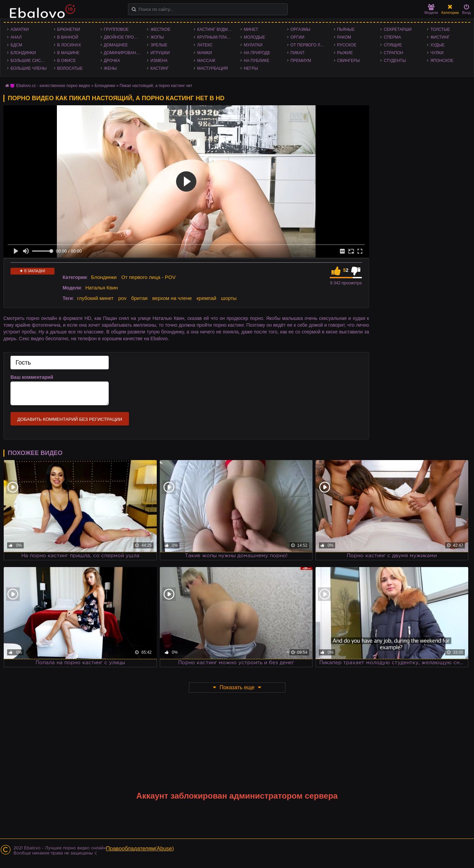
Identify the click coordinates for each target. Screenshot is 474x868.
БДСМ (16, 45)
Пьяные (346, 29)
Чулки (437, 53)
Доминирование (123, 53)
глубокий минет (95, 298)
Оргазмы (300, 29)
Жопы (157, 37)
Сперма (392, 37)
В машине (68, 53)
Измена (159, 61)
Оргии (297, 37)
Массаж (206, 61)
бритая (139, 298)
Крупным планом (217, 37)
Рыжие (345, 53)
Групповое (116, 29)
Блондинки (23, 53)
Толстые (440, 29)
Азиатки (20, 29)
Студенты (395, 61)
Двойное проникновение (124, 37)
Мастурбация (212, 68)
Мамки (204, 53)
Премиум (301, 61)
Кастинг (159, 68)
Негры (251, 68)
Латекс (205, 45)
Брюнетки (69, 29)
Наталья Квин (102, 288)
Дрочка (112, 61)
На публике (257, 61)
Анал (16, 37)
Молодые (254, 37)
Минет (251, 29)
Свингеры (349, 61)
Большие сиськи (30, 61)
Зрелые (159, 45)
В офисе (67, 61)
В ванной (68, 37)
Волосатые (70, 68)
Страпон (393, 53)
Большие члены (29, 68)
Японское (442, 61)
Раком (344, 37)
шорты (229, 298)
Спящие (393, 45)
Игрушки (160, 53)
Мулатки (253, 45)
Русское (347, 45)
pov (122, 298)
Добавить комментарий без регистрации (70, 419)
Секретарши (397, 29)
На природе (257, 53)
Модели (431, 9)
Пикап (297, 53)
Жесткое (160, 29)
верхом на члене (172, 298)
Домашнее (116, 45)
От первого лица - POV (310, 45)
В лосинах (69, 45)
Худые (437, 45)
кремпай (206, 298)
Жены (110, 68)
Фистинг (440, 37)
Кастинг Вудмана (217, 29)
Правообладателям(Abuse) (140, 849)
